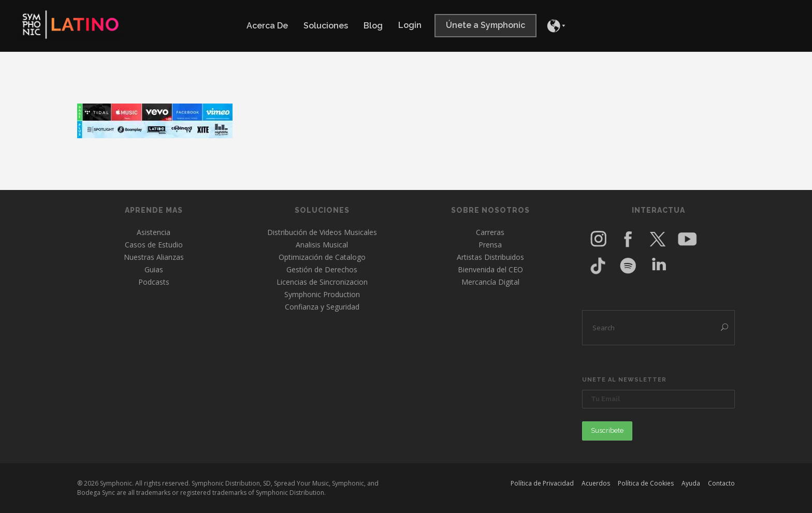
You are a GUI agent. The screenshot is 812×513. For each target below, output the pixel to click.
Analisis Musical (322, 245)
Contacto (721, 483)
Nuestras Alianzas (154, 257)
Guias (154, 269)
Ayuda (691, 483)
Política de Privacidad (542, 483)
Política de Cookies (646, 483)
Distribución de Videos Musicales (322, 232)
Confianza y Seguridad (322, 307)
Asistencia (154, 232)
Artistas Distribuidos (490, 257)
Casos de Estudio (154, 245)
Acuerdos (596, 483)
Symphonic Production (322, 294)
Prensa (490, 245)
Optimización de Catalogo (322, 257)
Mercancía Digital (490, 282)
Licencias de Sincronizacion (322, 282)
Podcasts (154, 282)
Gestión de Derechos (322, 269)
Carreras (490, 232)
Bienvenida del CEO (490, 269)
